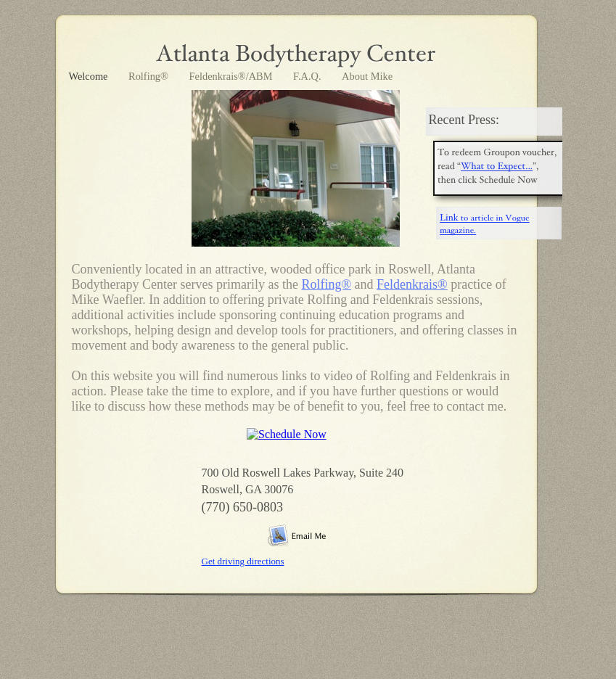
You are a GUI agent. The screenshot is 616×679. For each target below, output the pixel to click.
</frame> (292, 438)
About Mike (367, 76)
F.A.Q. (308, 76)
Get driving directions (243, 561)
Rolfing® (150, 76)
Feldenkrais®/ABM (232, 76)
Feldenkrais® (412, 284)
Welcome (90, 76)
